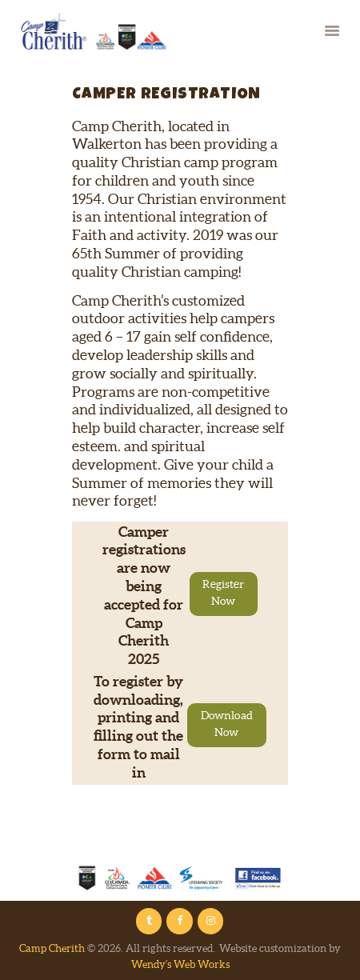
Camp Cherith (52, 948)
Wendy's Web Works (180, 964)
